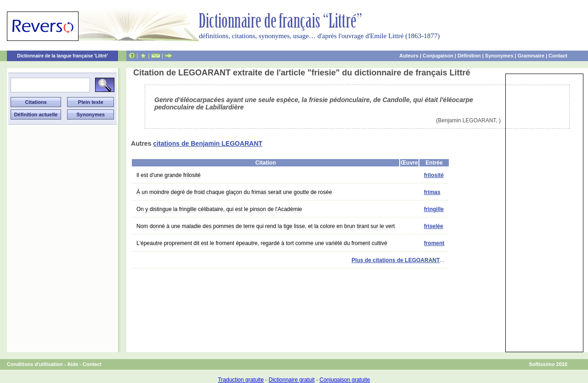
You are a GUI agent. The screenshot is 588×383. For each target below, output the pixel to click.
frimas (432, 192)
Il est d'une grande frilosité (169, 175)
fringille (434, 209)
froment (434, 243)
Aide (73, 364)
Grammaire (531, 56)
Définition (469, 56)
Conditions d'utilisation (35, 364)
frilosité (434, 175)
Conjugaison (438, 56)
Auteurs (409, 56)
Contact (558, 56)
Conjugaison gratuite (345, 380)
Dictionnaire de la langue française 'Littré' (62, 56)
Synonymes (499, 56)
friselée (434, 226)
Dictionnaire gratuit (292, 380)
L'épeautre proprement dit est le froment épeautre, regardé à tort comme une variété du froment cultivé (262, 243)
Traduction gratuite (241, 380)
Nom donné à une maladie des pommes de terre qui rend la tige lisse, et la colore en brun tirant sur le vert (266, 226)
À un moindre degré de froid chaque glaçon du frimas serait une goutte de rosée (234, 192)
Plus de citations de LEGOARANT (396, 260)
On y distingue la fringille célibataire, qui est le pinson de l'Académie (219, 209)
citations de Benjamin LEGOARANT (208, 143)
